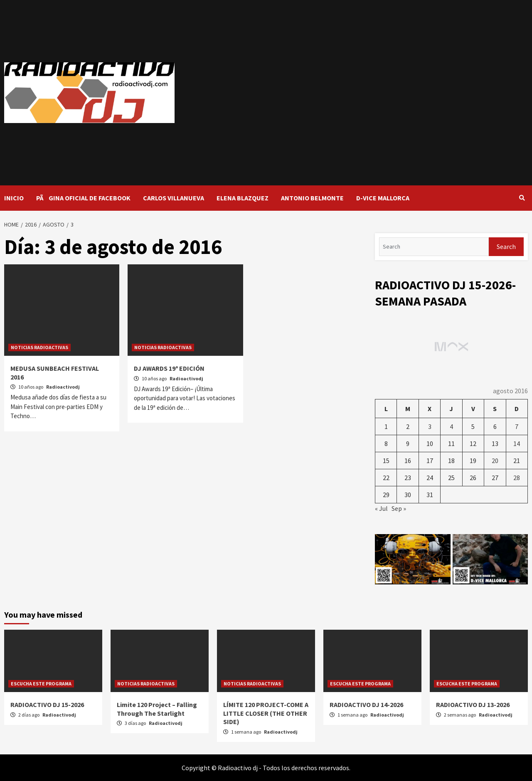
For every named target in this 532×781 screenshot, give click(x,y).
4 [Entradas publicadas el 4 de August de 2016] (451, 426)
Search (506, 246)
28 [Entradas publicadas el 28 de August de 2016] (517, 478)
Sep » (399, 508)
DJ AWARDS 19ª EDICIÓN (169, 368)
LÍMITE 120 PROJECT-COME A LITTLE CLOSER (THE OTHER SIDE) (266, 713)
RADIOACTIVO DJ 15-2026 (47, 705)
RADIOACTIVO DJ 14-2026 (366, 705)
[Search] (434, 247)
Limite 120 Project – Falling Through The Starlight (157, 709)
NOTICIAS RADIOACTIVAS (39, 347)
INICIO (14, 198)
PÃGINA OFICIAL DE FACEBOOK (83, 198)
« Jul (381, 508)
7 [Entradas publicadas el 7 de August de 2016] (517, 426)
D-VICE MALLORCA (383, 198)
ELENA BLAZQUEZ (243, 198)
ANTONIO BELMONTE (312, 198)
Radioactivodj (63, 387)
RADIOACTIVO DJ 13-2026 (473, 705)
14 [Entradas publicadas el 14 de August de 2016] (517, 443)
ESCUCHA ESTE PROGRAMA (41, 684)
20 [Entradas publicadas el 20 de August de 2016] (495, 461)
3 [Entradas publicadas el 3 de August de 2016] (430, 426)
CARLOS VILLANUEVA (174, 198)
